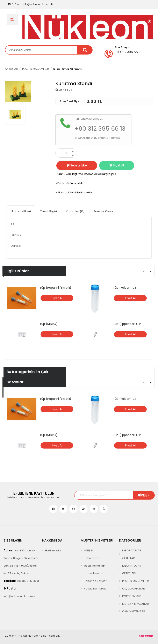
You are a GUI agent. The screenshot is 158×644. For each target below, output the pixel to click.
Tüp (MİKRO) (49, 324)
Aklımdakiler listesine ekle (74, 192)
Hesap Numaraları (96, 589)
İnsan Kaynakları (95, 566)
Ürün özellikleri (21, 211)
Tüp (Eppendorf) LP (127, 324)
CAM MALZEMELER (134, 611)
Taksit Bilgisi (48, 211)
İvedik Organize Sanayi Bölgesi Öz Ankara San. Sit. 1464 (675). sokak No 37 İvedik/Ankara (21, 562)
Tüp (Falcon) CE (125, 288)
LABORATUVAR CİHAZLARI (132, 554)
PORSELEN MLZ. (132, 596)
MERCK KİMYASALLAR (135, 604)
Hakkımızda (53, 550)
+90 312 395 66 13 (21, 581)
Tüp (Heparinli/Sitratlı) (55, 288)
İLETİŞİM (89, 550)
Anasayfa (11, 69)
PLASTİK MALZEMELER (35, 69)
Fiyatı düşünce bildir (69, 183)
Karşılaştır (108, 174)
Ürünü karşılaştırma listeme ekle (78, 174)
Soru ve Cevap (104, 211)
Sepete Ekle (77, 165)
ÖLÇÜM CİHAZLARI (134, 589)
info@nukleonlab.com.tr (30, 4)
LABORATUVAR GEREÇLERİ (132, 570)
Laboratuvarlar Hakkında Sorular (95, 577)
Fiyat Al (117, 165)
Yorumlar (75, 211)
